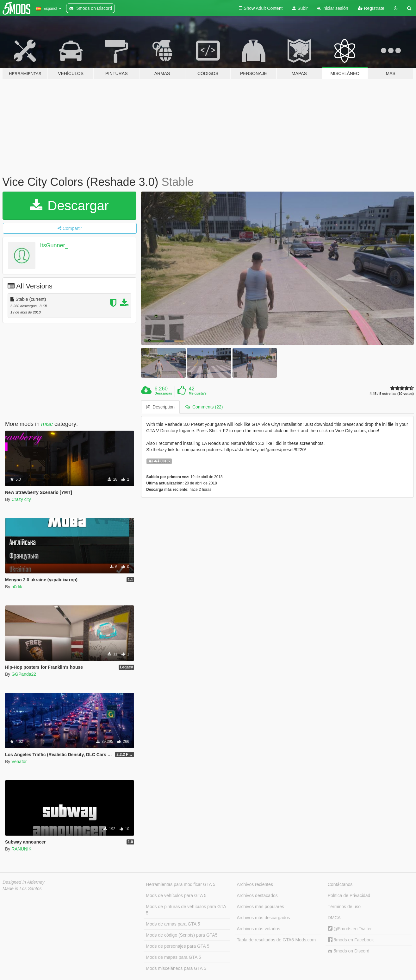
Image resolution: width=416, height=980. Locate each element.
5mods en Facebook (351, 940)
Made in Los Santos (22, 888)
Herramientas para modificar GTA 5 (180, 884)
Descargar (69, 206)
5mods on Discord (349, 951)
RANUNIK (21, 849)
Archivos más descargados (264, 918)
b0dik (17, 587)
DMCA (334, 918)
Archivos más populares (261, 907)
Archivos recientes (255, 884)
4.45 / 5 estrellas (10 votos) (392, 394)
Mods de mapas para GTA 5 (173, 957)
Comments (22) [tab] (204, 407)
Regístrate (371, 8)
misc (47, 424)
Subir (300, 8)
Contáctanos (340, 884)
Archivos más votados (259, 929)
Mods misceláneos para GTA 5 (176, 968)
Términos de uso (344, 907)
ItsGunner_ (54, 245)
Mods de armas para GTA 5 (173, 924)
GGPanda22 (24, 674)
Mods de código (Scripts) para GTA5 (182, 935)
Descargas (164, 393)
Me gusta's (197, 393)
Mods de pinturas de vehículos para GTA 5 (186, 910)
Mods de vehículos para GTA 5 (176, 895)
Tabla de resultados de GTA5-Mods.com (276, 940)
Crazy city (21, 499)
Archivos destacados (257, 895)
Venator (19, 762)
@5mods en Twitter (350, 929)
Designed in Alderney (24, 882)
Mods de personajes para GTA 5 (178, 946)
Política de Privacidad (349, 895)
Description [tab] (160, 407)
